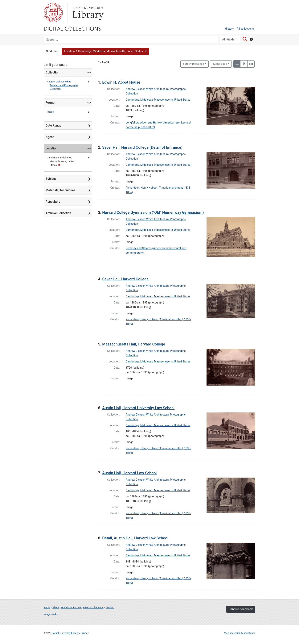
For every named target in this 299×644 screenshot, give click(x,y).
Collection (52, 72)
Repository (53, 202)
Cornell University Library (65, 633)
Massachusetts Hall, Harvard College (134, 344)
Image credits (51, 614)
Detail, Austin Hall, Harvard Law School (135, 538)
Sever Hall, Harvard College (125, 279)
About (56, 607)
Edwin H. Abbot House (121, 82)
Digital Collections (72, 28)
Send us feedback (241, 609)
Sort (193, 64)
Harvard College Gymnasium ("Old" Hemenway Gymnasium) (153, 212)
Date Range (53, 125)
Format (50, 103)
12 (220, 64)
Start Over (52, 51)
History (229, 29)
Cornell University (53, 13)
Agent (50, 137)
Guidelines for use (71, 607)
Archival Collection (58, 213)
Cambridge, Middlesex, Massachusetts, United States (158, 100)
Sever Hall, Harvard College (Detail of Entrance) (142, 147)
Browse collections (93, 607)
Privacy (85, 633)
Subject (51, 179)
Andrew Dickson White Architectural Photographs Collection (63, 85)
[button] (105, 51)
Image (50, 112)
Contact (110, 607)
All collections (245, 29)
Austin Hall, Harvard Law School (129, 473)
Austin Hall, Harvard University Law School (138, 408)
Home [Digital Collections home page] (47, 607)
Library (88, 13)
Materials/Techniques (60, 190)
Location (51, 148)
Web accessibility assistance (240, 633)
